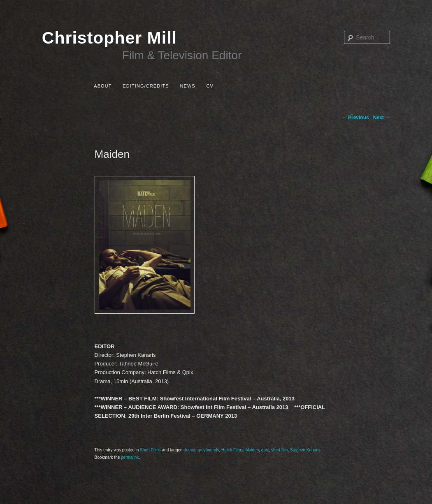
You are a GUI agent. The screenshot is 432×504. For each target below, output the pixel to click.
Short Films (150, 450)
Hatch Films (232, 450)
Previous (355, 118)
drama (189, 450)
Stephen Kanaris (305, 450)
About (103, 86)
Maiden (252, 450)
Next (382, 118)
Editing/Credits (146, 86)
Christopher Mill (109, 38)
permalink (130, 457)
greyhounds (208, 450)
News (187, 86)
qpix (265, 450)
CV (210, 86)
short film (280, 450)
